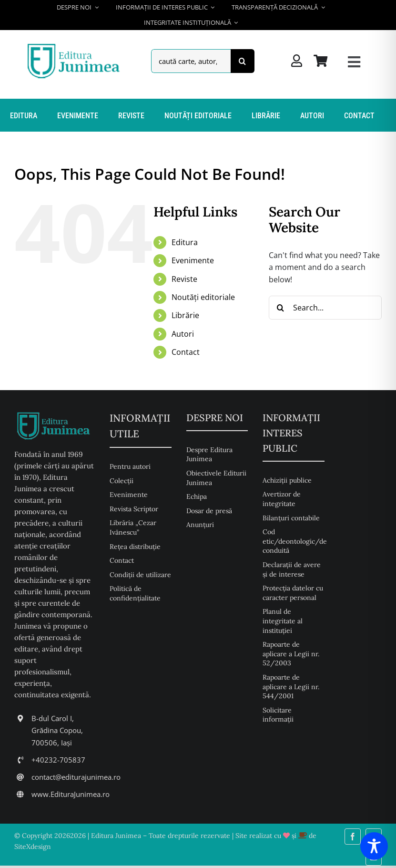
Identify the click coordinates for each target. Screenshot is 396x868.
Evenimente (193, 260)
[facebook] (353, 837)
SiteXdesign (33, 847)
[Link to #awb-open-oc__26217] (354, 62)
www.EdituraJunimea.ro (71, 794)
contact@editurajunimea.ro (76, 777)
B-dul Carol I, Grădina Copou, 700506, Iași (57, 730)
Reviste (184, 279)
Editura (185, 242)
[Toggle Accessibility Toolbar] (374, 846)
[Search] (243, 61)
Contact (186, 352)
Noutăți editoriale (203, 297)
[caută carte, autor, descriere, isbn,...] (191, 61)
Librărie (185, 315)
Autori (183, 334)
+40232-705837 (58, 760)
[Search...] (325, 308)
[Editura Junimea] (75, 45)
